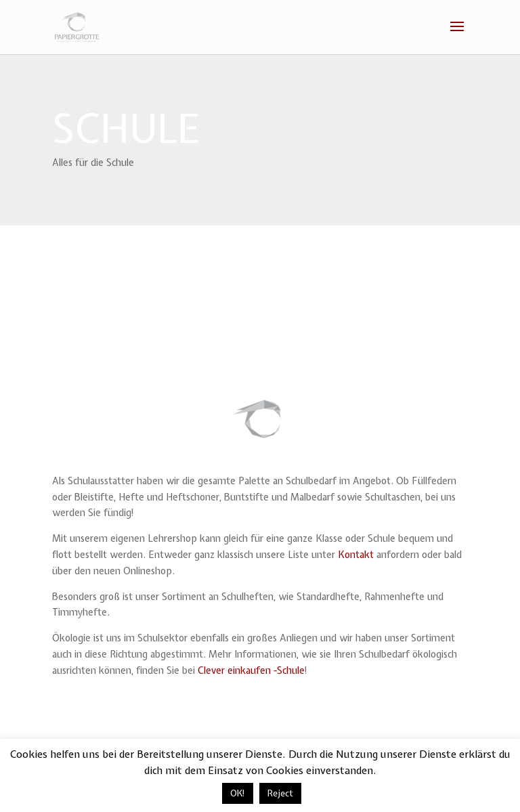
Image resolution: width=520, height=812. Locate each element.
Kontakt (356, 555)
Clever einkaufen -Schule (251, 670)
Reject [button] (280, 793)
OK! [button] (238, 793)
